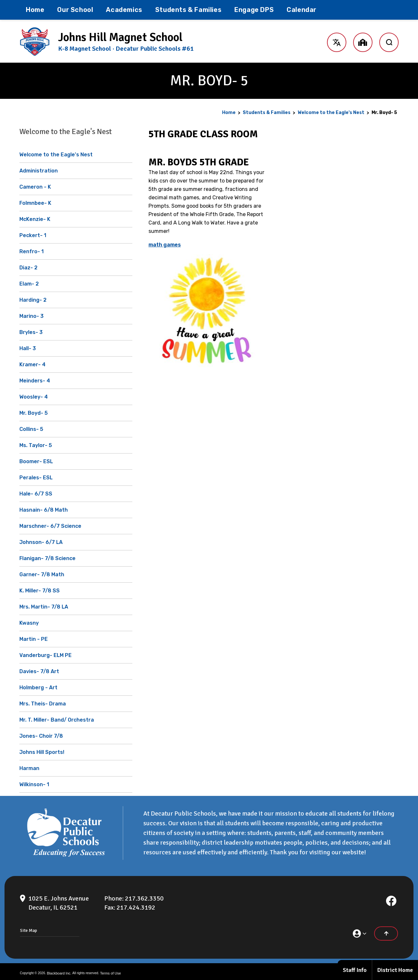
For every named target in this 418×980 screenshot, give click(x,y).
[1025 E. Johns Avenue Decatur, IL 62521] (59, 900)
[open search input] (389, 41)
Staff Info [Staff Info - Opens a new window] (355, 970)
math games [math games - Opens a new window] (165, 245)
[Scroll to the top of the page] (386, 930)
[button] (336, 41)
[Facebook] (391, 898)
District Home (395, 970)
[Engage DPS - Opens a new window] (254, 10)
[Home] (35, 10)
